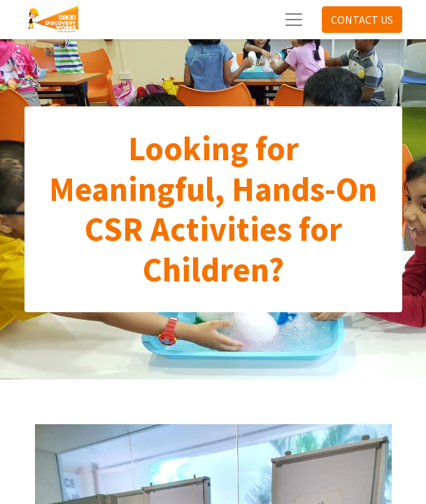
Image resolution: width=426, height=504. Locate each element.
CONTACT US (362, 20)
